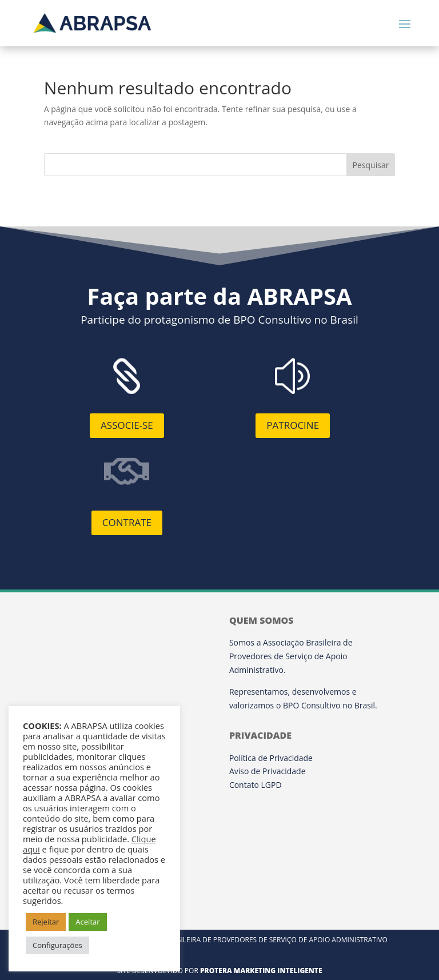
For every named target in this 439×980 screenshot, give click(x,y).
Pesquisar (371, 165)
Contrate (127, 522)
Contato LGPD (256, 785)
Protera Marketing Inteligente (261, 971)
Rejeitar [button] (46, 922)
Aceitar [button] (87, 922)
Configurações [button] (57, 945)
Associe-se (127, 425)
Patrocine (293, 425)
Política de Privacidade (271, 758)
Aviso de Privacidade (268, 771)
